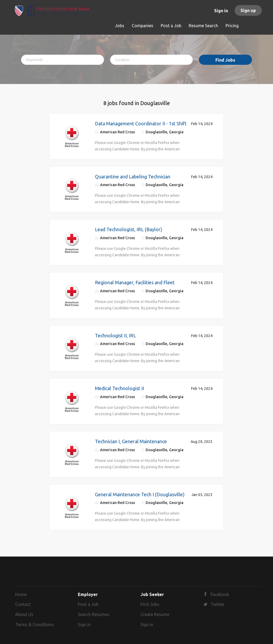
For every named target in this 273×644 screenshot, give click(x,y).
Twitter (218, 604)
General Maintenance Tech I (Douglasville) (140, 494)
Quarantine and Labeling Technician (133, 177)
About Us (24, 614)
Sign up (248, 10)
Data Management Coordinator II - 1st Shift (141, 123)
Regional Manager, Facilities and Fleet (135, 282)
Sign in (221, 11)
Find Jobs (225, 60)
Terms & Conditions (35, 625)
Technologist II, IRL (115, 335)
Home (21, 594)
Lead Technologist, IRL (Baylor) (129, 229)
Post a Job (88, 604)
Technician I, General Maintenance (131, 441)
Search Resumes (94, 614)
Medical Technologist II (119, 388)
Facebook (220, 594)
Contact (23, 604)
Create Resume (155, 614)
